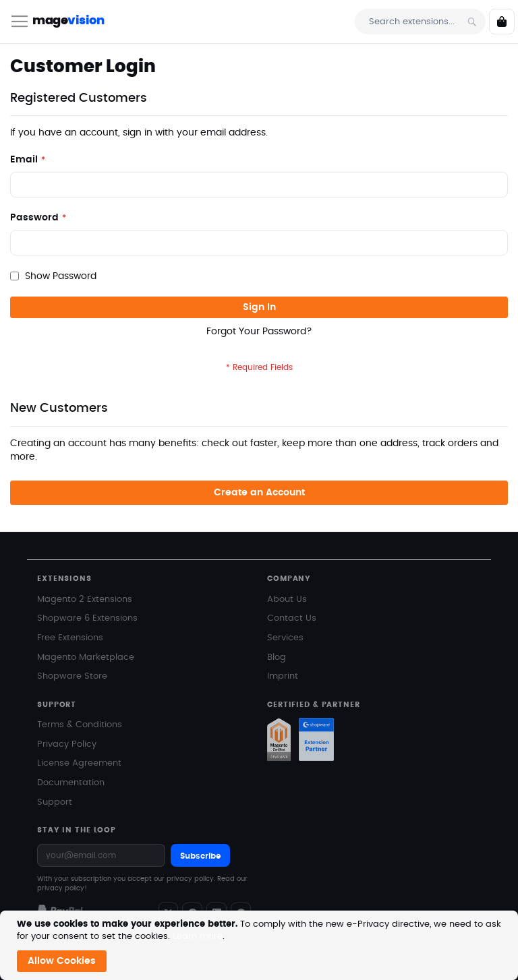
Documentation (71, 783)
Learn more (198, 937)
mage (68, 21)
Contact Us (292, 618)
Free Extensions (70, 638)
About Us (287, 600)
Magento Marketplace (86, 657)
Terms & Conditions (80, 725)
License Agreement (79, 763)
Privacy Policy (67, 744)
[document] (261, 945)
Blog (277, 657)
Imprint (283, 676)
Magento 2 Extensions (85, 600)
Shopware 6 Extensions (87, 618)
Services (285, 638)
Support (55, 802)
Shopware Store (72, 676)
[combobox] (420, 22)
